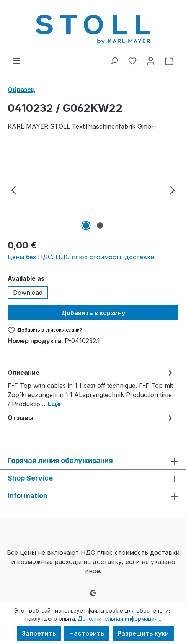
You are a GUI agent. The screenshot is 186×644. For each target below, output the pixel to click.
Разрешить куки (143, 633)
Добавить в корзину (93, 313)
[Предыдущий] (13, 189)
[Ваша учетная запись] (151, 60)
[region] (93, 189)
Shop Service (30, 478)
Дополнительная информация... (119, 619)
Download (28, 293)
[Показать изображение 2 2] (100, 226)
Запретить (39, 633)
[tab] (91, 388)
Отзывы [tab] (91, 418)
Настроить (87, 633)
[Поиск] (114, 60)
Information (28, 496)
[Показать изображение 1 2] (86, 226)
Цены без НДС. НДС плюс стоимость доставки (81, 257)
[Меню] (17, 60)
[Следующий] (173, 189)
